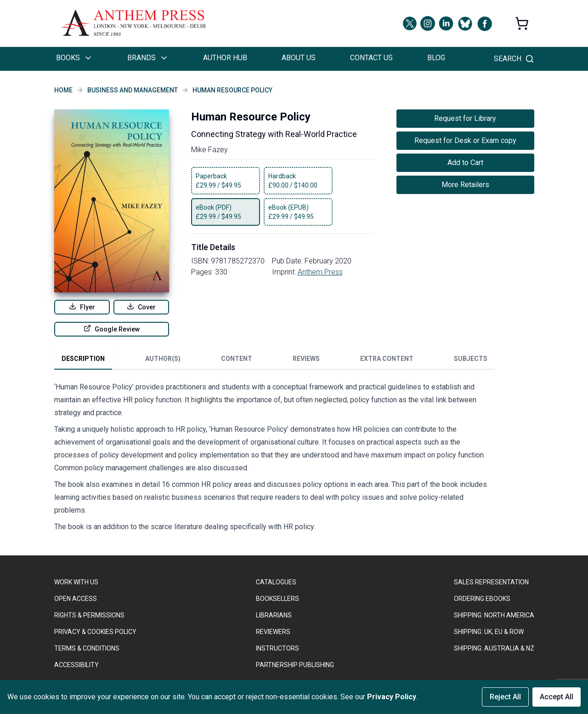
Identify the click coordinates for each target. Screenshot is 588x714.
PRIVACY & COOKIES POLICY (95, 632)
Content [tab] (237, 359)
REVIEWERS (273, 632)
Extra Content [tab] (387, 359)
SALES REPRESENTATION (491, 582)
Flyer (82, 307)
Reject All (505, 697)
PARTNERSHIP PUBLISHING (295, 665)
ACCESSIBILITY (76, 665)
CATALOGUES (276, 582)
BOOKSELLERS (277, 599)
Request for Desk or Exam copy (465, 140)
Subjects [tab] (471, 359)
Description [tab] (83, 359)
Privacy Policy (392, 697)
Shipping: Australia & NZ (494, 648)
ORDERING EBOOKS (482, 599)
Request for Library (465, 118)
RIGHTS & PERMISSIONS (89, 615)
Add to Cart (465, 163)
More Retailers (465, 185)
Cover (141, 307)
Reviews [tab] (306, 359)
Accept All (557, 697)
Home (63, 90)
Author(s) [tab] (163, 359)
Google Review (112, 329)
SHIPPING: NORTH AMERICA (494, 615)
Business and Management (133, 90)
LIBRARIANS (274, 615)
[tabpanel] (275, 459)
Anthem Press (320, 272)
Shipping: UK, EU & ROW (489, 632)
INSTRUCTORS (277, 648)
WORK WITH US (76, 582)
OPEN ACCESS (76, 599)
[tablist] (274, 360)
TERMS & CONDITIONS (87, 648)
